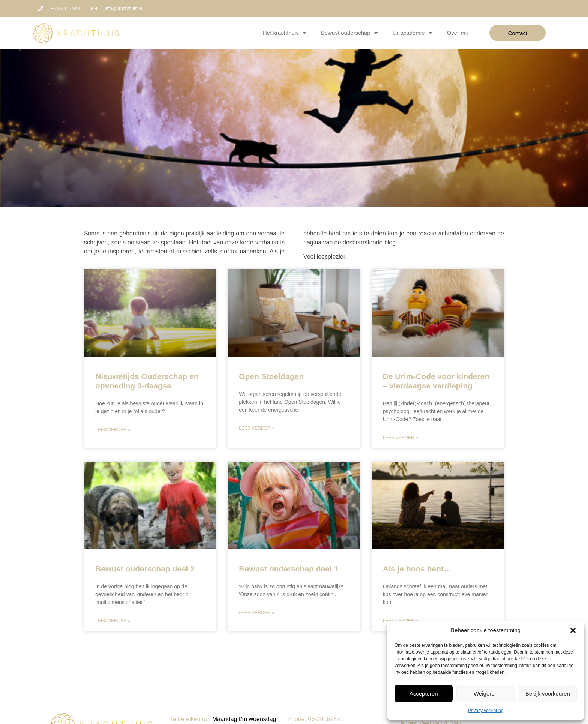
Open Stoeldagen (271, 376)
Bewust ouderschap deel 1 (289, 569)
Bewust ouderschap (349, 33)
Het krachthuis (284, 33)
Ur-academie (412, 33)
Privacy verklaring (486, 711)
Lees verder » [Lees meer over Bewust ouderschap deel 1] (256, 613)
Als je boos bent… (417, 569)
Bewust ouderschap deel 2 (145, 569)
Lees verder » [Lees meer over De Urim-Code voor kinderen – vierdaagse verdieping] (400, 438)
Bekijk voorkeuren (548, 693)
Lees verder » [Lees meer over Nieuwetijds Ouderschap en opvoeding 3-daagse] (113, 430)
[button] (573, 630)
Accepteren (424, 693)
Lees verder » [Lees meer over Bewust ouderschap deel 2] (113, 621)
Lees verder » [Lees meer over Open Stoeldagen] (256, 428)
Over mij (457, 33)
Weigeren (486, 693)
